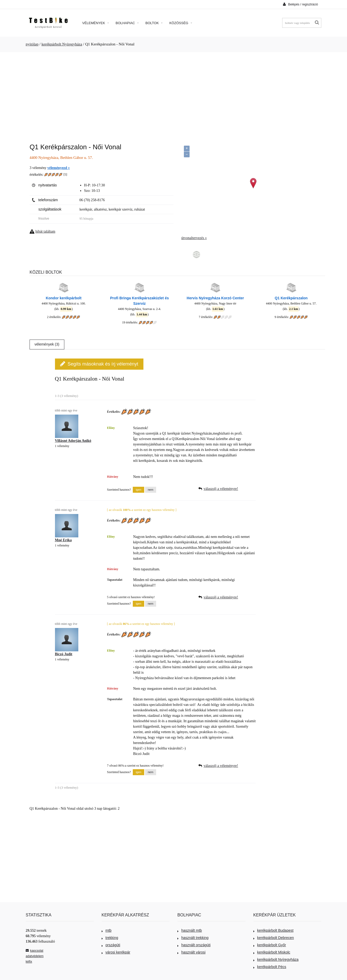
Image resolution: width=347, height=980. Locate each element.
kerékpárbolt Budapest (273, 930)
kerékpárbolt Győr (270, 945)
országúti (111, 945)
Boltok (154, 23)
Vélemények (96, 23)
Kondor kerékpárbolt (64, 298)
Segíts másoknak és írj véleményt (99, 364)
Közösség (181, 23)
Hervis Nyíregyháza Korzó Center (215, 298)
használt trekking (193, 938)
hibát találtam (46, 231)
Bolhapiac (127, 23)
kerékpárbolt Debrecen (274, 938)
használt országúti (194, 945)
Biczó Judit (64, 654)
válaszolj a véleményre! (221, 489)
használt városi (191, 952)
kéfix (29, 962)
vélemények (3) (47, 344)
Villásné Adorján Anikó (73, 441)
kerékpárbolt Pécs (270, 967)
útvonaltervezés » (194, 238)
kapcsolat (34, 951)
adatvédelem (35, 956)
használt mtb (190, 930)
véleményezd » (58, 168)
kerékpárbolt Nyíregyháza (62, 44)
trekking (110, 938)
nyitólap (32, 44)
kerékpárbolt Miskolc (272, 952)
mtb (107, 930)
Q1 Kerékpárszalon (291, 298)
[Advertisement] (173, 95)
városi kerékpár (116, 952)
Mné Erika (63, 540)
